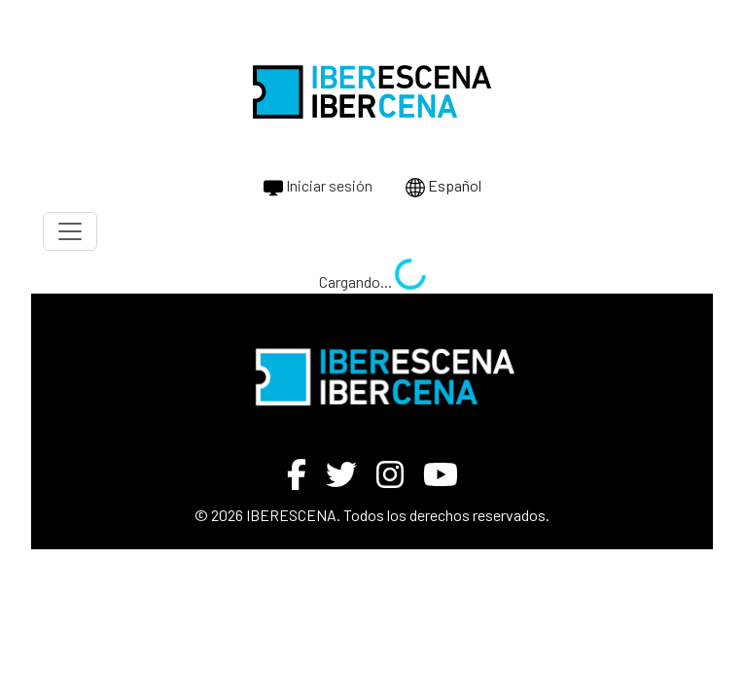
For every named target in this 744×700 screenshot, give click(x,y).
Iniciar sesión (318, 187)
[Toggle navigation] (70, 231)
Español (443, 187)
